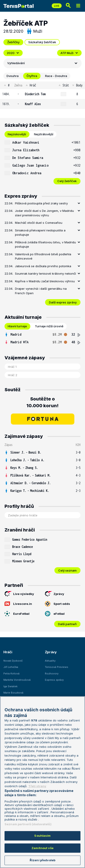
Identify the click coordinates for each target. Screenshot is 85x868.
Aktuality (50, 661)
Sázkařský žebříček (42, 42)
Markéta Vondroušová (17, 680)
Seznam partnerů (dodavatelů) (28, 824)
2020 (13, 53)
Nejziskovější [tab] (17, 134)
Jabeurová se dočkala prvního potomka (43, 266)
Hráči (8, 652)
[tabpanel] (42, 162)
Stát (63, 85)
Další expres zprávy (63, 302)
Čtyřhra (32, 76)
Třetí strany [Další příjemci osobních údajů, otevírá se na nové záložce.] (37, 786)
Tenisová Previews (57, 667)
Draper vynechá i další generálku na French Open (41, 291)
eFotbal (55, 614)
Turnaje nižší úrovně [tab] (49, 326)
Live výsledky (19, 594)
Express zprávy (54, 680)
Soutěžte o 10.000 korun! (42, 402)
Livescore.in (18, 604)
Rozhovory (52, 674)
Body (77, 85)
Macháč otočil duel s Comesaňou (39, 223)
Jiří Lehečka (11, 667)
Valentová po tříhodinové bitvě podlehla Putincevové (43, 256)
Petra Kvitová (11, 674)
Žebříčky (13, 42)
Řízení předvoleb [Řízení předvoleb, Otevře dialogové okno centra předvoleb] (42, 860)
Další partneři (67, 624)
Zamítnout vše (42, 848)
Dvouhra (13, 76)
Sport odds (57, 604)
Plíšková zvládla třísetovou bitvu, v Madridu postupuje (45, 244)
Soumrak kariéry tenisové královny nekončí (45, 274)
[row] (42, 94)
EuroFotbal (17, 614)
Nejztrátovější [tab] (44, 134)
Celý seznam (67, 570)
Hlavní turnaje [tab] (17, 326)
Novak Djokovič (13, 661)
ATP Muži (69, 53)
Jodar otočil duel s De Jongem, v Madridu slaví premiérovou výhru (44, 213)
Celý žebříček (67, 181)
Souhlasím (42, 836)
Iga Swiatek (10, 686)
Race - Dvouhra (56, 76)
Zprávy (55, 594)
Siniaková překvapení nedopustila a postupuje (40, 233)
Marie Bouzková (13, 693)
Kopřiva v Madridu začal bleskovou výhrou (45, 281)
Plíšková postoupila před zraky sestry (41, 203)
